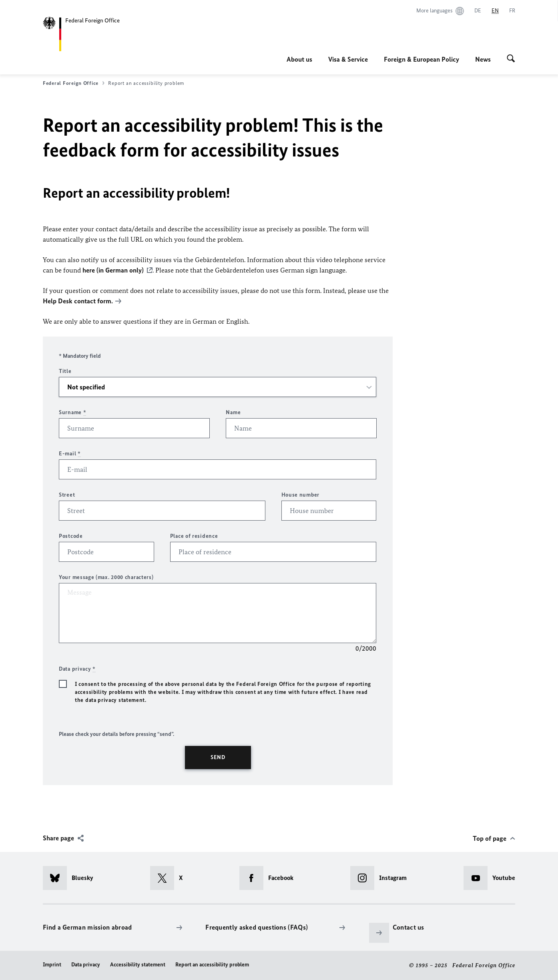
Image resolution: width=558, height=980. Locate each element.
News (483, 59)
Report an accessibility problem (212, 965)
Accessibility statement (138, 965)
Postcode (71, 536)
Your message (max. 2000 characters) (106, 577)
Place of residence (194, 536)
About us (299, 59)
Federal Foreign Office (74, 83)
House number (300, 495)
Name (233, 412)
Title (65, 371)
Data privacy (86, 965)
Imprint (52, 965)
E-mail (70, 454)
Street (67, 495)
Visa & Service (348, 59)
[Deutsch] (478, 11)
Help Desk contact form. (78, 301)
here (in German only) (113, 270)
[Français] (512, 11)
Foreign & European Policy (422, 59)
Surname (72, 412)
